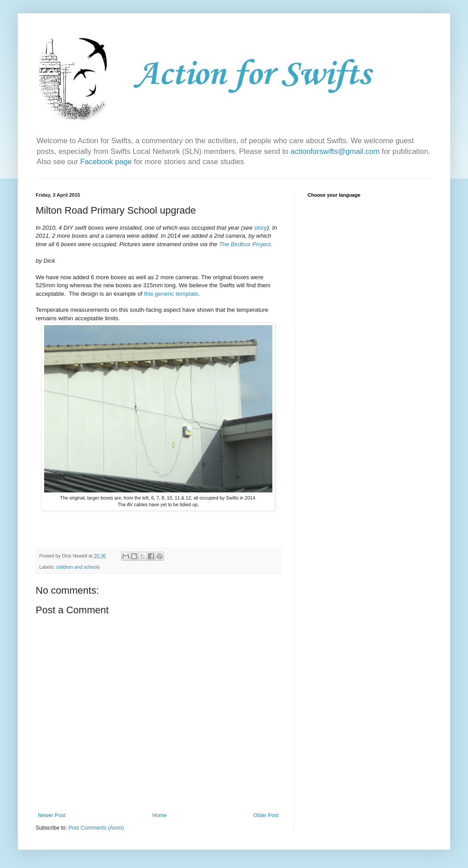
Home (160, 815)
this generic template (171, 294)
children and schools (78, 567)
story (261, 228)
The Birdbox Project (245, 244)
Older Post (266, 815)
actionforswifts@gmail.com (335, 151)
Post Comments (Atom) (96, 828)
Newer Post (52, 815)
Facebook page (107, 162)
